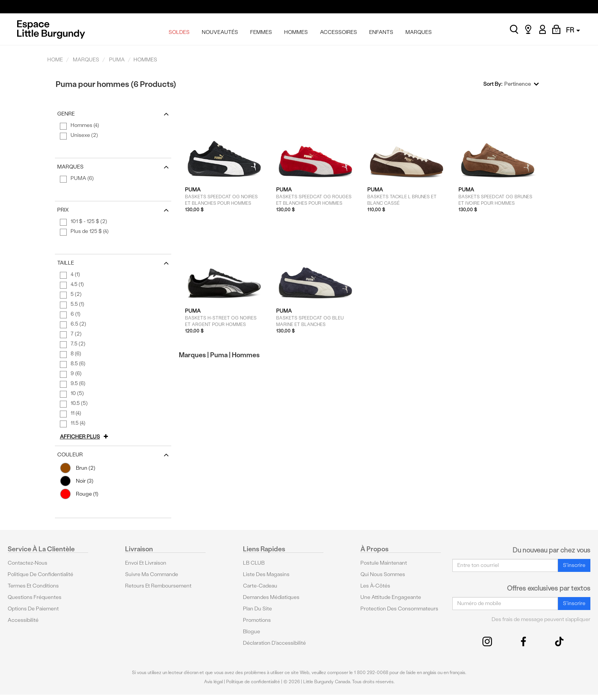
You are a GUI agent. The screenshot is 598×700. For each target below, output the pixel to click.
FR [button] (573, 30)
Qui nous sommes (383, 574)
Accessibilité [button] (23, 620)
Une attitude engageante (391, 597)
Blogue (252, 632)
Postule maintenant (384, 563)
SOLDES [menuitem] (179, 32)
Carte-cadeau (260, 586)
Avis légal (213, 682)
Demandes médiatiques (271, 597)
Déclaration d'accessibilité (274, 643)
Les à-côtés (375, 586)
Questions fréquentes (35, 597)
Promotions (257, 620)
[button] (85, 437)
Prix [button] (113, 210)
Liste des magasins (266, 574)
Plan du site (257, 609)
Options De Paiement (33, 609)
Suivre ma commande (152, 574)
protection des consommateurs (399, 609)
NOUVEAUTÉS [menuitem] (220, 32)
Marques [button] (113, 167)
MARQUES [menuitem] (419, 32)
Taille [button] (113, 263)
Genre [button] (113, 114)
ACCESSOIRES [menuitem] (338, 32)
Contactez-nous (27, 563)
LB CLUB (254, 563)
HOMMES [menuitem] (296, 32)
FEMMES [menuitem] (261, 32)
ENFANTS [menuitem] (381, 32)
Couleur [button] (113, 455)
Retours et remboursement (158, 586)
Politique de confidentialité (40, 574)
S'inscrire (574, 565)
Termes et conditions (33, 586)
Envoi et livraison (146, 563)
